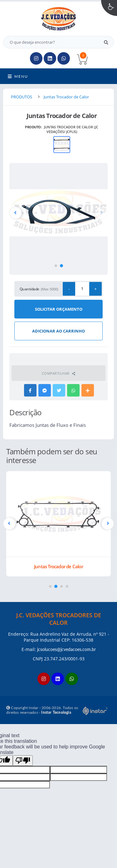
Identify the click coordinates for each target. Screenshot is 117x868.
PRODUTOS (22, 97)
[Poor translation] (23, 761)
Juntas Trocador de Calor (66, 97)
